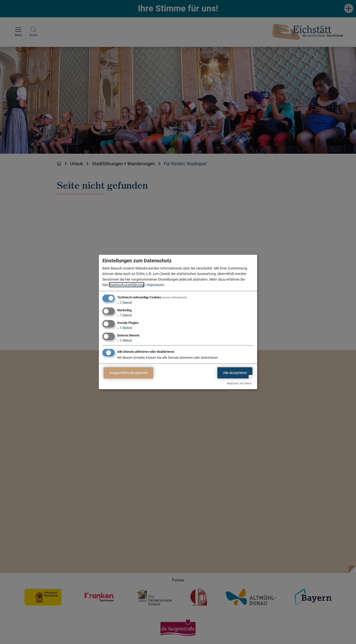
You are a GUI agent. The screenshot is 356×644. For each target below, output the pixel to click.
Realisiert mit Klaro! (239, 384)
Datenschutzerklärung (127, 285)
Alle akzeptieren (235, 373)
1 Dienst (125, 303)
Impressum (155, 285)
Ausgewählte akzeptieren (128, 373)
